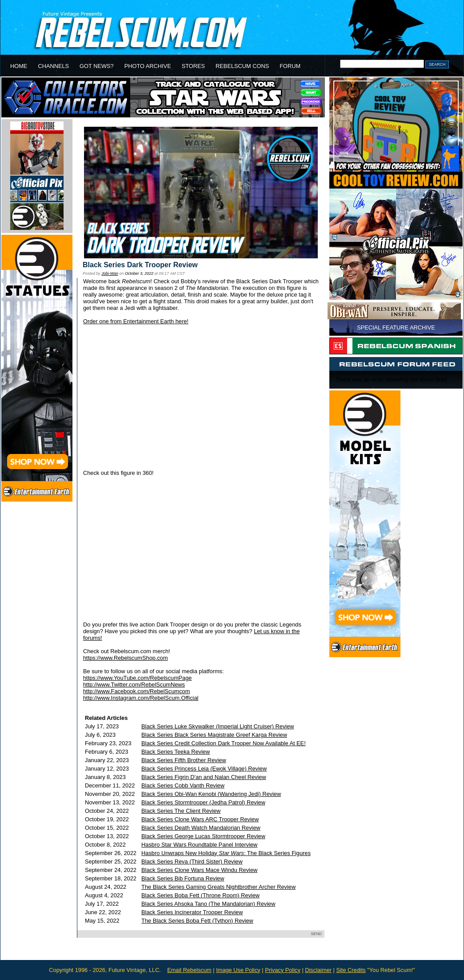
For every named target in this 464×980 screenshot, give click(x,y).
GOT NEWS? (97, 66)
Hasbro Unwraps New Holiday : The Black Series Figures (226, 853)
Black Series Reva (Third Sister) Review (192, 862)
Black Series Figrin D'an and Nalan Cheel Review (204, 777)
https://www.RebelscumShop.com (126, 658)
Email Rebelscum (189, 970)
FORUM (290, 66)
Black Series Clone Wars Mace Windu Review (199, 870)
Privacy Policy (283, 970)
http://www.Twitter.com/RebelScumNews (134, 685)
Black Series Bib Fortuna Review (183, 878)
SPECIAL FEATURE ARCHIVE (396, 327)
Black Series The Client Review (181, 811)
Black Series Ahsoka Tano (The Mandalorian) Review (208, 904)
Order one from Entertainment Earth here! (136, 321)
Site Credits (351, 970)
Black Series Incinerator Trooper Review (192, 912)
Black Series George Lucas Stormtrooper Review (203, 836)
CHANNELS (53, 66)
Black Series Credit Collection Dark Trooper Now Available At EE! (224, 743)
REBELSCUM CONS (242, 66)
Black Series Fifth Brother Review (184, 760)
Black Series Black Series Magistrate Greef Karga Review (214, 735)
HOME (19, 66)
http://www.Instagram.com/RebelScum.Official (141, 698)
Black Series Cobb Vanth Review (183, 785)
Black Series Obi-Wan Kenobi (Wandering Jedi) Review (211, 794)
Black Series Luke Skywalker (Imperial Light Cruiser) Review (218, 726)
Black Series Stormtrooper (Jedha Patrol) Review (203, 802)
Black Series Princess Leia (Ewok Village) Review (204, 769)
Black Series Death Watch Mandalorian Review (201, 828)
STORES (193, 66)
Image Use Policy (238, 970)
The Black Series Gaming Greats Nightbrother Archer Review (218, 887)
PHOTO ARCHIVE (148, 66)
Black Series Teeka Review (176, 752)
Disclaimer (318, 970)
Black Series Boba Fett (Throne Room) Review (200, 895)
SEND (316, 934)
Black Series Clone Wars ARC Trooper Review (200, 819)
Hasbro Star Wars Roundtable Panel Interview (199, 845)
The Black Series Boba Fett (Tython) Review (197, 921)
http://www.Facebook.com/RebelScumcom (136, 691)
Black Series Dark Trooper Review (140, 265)
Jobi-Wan (110, 273)
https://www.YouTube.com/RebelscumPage (137, 678)
